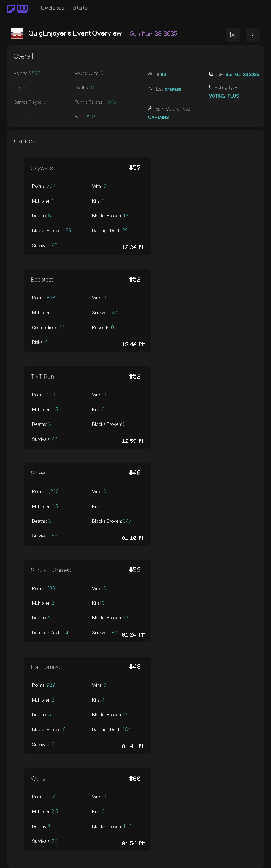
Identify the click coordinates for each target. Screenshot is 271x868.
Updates (53, 8)
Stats (81, 8)
